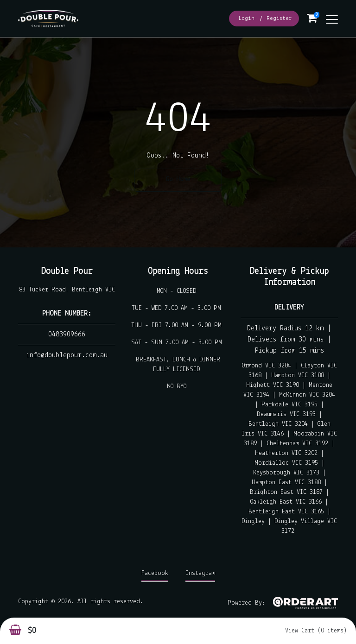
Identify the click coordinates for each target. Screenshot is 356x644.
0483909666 (67, 335)
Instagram (200, 576)
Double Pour (67, 271)
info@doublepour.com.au (67, 355)
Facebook (155, 576)
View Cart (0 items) (316, 631)
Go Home (178, 180)
